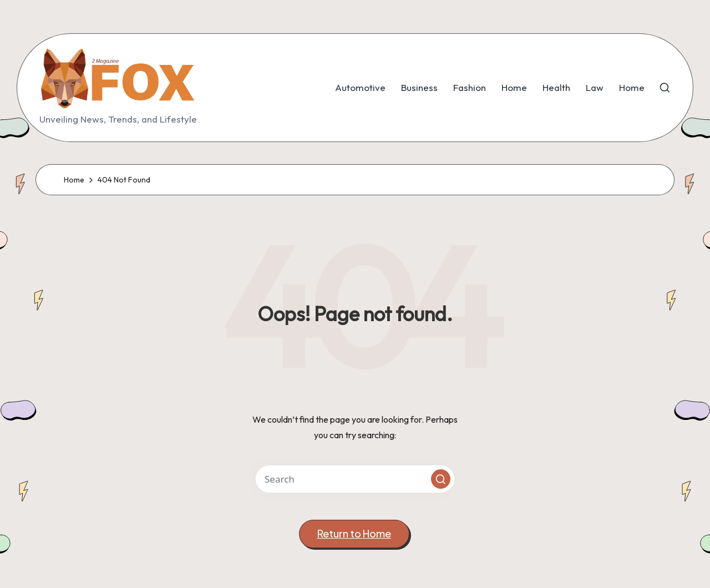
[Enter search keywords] (355, 479)
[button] (441, 479)
